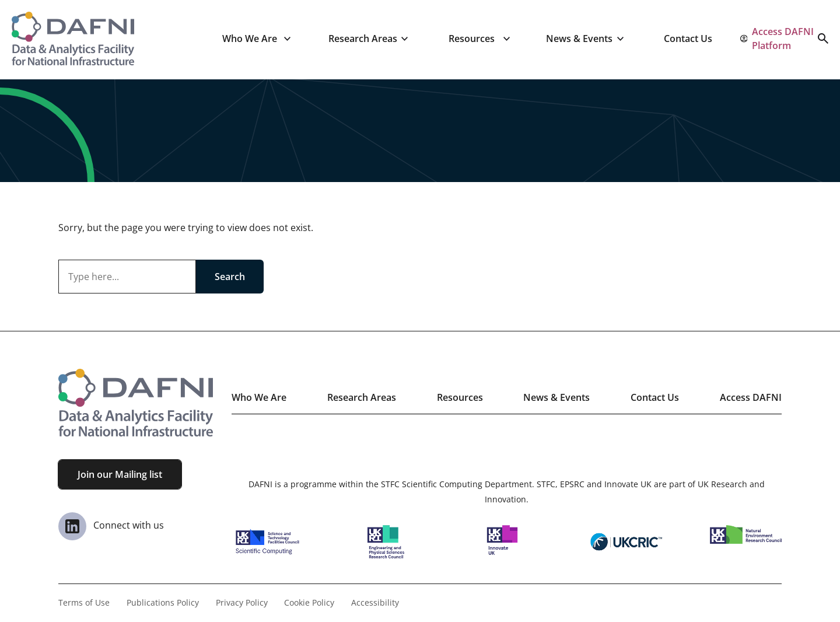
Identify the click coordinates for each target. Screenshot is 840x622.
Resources (472, 39)
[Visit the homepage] (73, 39)
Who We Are (250, 39)
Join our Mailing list (120, 474)
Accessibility (375, 602)
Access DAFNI (751, 397)
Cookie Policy (309, 602)
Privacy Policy (242, 602)
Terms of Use (84, 602)
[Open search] (823, 39)
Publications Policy (163, 602)
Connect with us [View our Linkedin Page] (111, 525)
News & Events (579, 39)
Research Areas (363, 39)
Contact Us (688, 39)
